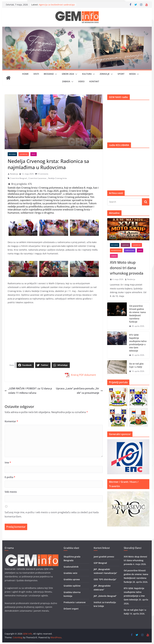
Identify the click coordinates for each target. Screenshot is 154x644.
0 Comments (42, 174)
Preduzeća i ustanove (75, 602)
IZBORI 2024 (68, 74)
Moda (132, 74)
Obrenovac (130, 250)
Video (81, 81)
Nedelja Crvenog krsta (57, 178)
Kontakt (94, 81)
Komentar (11, 421)
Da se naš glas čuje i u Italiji (136, 365)
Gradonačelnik (71, 567)
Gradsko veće (70, 573)
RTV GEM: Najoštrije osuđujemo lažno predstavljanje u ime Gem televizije (138, 343)
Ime (8, 463)
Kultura (87, 74)
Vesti (36, 74)
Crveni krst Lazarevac (37, 178)
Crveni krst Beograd (18, 178)
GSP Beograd (100, 563)
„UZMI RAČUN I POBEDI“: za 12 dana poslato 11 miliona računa (28, 391)
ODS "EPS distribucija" (105, 579)
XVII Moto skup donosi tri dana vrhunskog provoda (127, 268)
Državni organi (71, 609)
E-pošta (10, 477)
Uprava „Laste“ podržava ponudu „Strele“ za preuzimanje (79, 391)
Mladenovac (116, 250)
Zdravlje (105, 74)
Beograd (49, 74)
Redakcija (14, 174)
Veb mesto (11, 492)
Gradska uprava (72, 579)
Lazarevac (24, 154)
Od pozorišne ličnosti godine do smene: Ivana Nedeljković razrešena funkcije (137, 314)
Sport (121, 74)
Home (25, 74)
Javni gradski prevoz (104, 557)
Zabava (66, 81)
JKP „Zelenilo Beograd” (105, 596)
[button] (55, 74)
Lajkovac (125, 245)
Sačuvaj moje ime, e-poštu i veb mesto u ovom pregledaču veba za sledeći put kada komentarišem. (52, 514)
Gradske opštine (72, 586)
